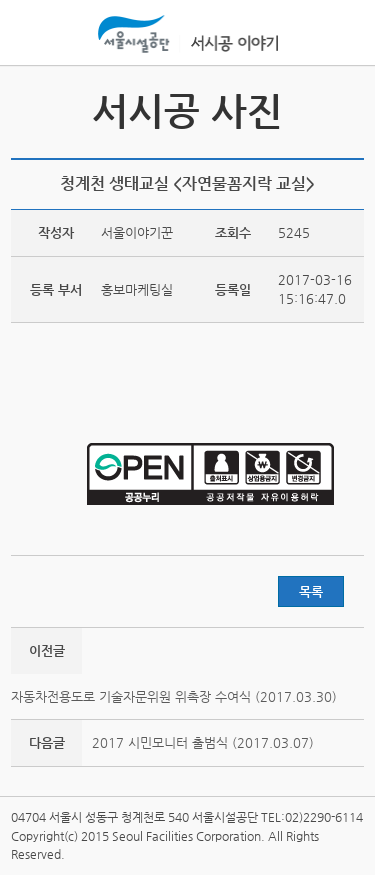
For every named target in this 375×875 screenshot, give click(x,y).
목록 (311, 591)
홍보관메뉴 (344, 34)
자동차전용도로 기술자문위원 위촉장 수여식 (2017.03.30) (174, 696)
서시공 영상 (29, 110)
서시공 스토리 (346, 110)
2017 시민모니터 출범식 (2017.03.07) (203, 742)
